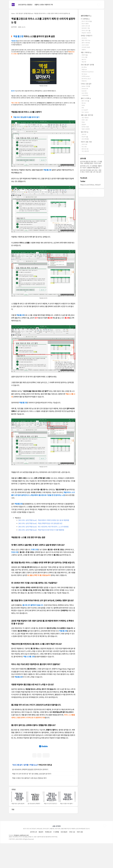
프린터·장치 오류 (86, 26)
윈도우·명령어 (85, 24)
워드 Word (84, 74)
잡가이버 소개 (34, 857)
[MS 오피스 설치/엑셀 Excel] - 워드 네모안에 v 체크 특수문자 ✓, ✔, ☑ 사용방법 (43, 527)
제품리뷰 (85, 55)
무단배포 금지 (48, 857)
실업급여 (84, 124)
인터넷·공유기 (86, 30)
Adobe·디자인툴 (86, 86)
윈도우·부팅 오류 (87, 21)
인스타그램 (91, 193)
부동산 (83, 122)
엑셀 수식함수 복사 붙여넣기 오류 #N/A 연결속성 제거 (29, 803)
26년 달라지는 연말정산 (25, 5)
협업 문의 (41, 857)
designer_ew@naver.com (21, 860)
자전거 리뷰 (84, 144)
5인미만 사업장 (85, 127)
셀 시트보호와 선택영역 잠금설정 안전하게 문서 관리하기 (30, 794)
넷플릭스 (84, 50)
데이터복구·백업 (86, 28)
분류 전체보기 (86, 16)
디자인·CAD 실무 (86, 84)
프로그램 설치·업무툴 (20, 789)
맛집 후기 (85, 137)
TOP (105, 850)
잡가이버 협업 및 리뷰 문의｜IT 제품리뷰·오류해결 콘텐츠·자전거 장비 (91, 162)
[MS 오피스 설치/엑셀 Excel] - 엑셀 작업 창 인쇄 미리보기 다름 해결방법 (41, 530)
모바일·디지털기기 (87, 36)
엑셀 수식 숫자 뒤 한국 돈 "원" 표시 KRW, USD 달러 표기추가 (32, 798)
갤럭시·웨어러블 (86, 43)
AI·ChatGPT (85, 110)
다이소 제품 (84, 57)
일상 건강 (84, 132)
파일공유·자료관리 (86, 33)
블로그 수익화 (86, 98)
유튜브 (83, 105)
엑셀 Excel (34, 789)
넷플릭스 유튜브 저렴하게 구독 (44, 5)
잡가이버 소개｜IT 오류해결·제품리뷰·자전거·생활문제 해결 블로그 (91, 167)
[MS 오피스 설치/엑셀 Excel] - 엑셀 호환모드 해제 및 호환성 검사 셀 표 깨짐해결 (44, 520)
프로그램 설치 (64, 857)
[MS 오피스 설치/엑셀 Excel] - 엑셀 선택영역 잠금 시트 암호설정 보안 (40, 523)
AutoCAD (84, 91)
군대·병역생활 (85, 139)
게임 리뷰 (84, 62)
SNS (83, 108)
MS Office (84, 67)
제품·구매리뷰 (86, 52)
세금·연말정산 (85, 118)
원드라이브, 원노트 (86, 79)
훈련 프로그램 (85, 149)
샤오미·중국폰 (85, 45)
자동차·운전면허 (86, 129)
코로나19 (84, 134)
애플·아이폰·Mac (86, 40)
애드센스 (84, 103)
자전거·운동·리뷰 (86, 142)
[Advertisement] (43, 755)
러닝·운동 (84, 147)
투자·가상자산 (85, 112)
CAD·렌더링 (85, 93)
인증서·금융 (85, 120)
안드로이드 (84, 38)
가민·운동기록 (85, 151)
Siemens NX (85, 88)
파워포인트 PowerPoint (88, 72)
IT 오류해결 (85, 19)
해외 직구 (84, 59)
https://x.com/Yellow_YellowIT (90, 185)
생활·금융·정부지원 (87, 115)
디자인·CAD (72, 857)
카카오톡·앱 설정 (86, 47)
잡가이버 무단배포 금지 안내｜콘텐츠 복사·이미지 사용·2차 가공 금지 (91, 171)
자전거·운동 (80, 857)
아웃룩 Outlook (86, 76)
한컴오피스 (84, 81)
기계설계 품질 (85, 95)
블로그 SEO (85, 101)
